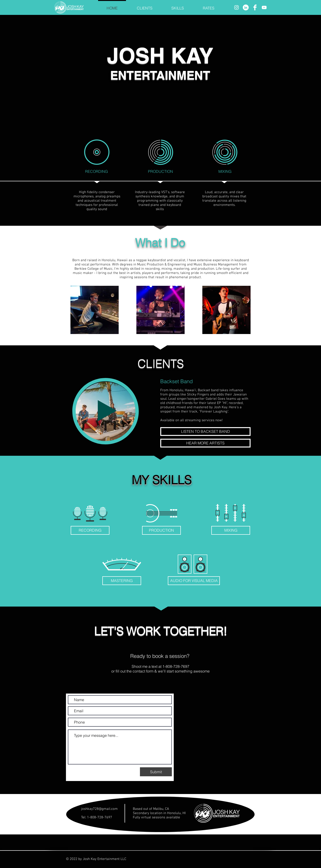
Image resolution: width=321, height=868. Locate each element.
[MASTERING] (122, 581)
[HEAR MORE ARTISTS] (205, 443)
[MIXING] (231, 530)
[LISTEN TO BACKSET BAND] (205, 432)
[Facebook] (255, 7)
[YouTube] (264, 7)
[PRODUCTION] (161, 530)
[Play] (106, 411)
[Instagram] (236, 7)
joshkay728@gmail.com (99, 809)
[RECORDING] (90, 530)
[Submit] (156, 772)
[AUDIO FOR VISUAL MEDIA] (194, 581)
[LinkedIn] (246, 7)
